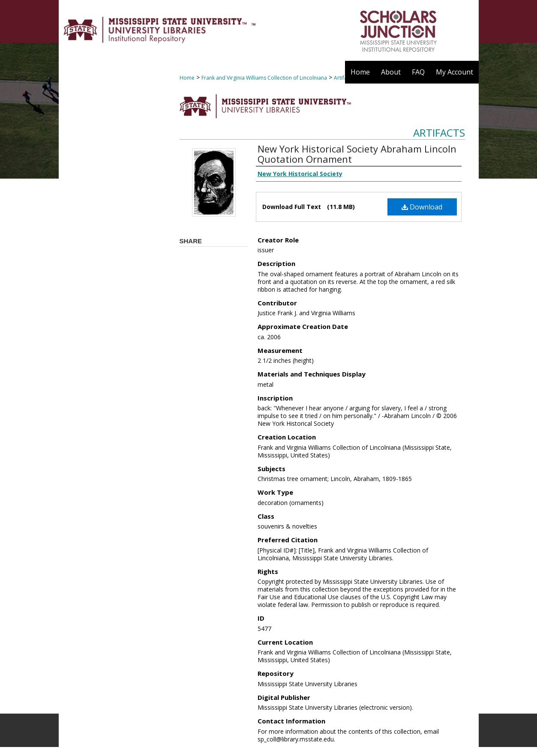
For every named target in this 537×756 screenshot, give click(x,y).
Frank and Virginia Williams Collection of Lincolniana (264, 78)
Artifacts (439, 133)
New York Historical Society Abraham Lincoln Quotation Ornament (357, 154)
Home (187, 78)
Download (422, 207)
